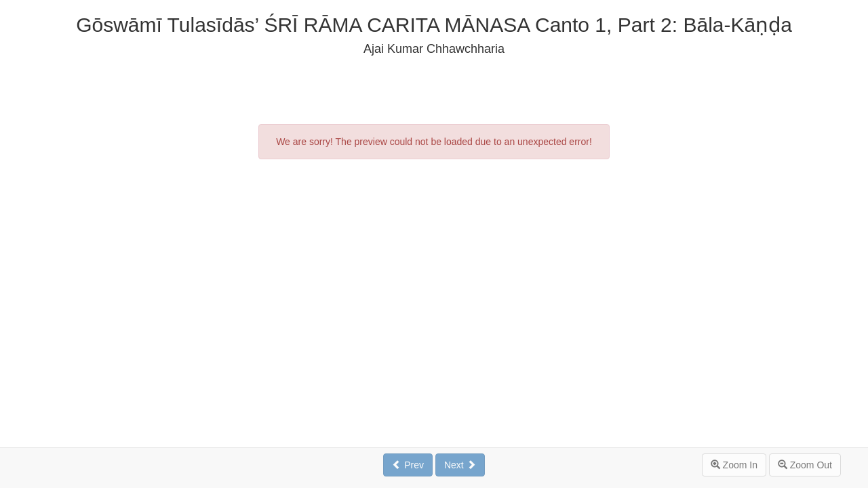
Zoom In (734, 465)
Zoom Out (805, 465)
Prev (408, 465)
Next (460, 465)
